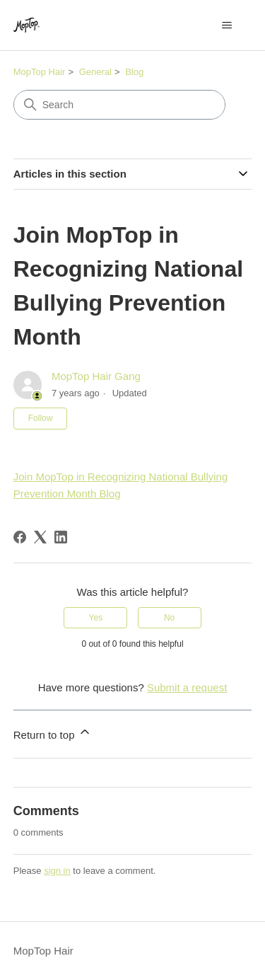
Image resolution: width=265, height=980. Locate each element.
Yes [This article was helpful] (96, 618)
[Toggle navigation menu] (226, 25)
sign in (57, 871)
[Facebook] (20, 537)
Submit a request (187, 687)
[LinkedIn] (61, 537)
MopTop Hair (40, 72)
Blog (134, 72)
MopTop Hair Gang (96, 376)
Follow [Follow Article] (41, 418)
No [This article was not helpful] (169, 618)
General (95, 72)
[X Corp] (40, 537)
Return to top (53, 733)
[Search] (119, 105)
